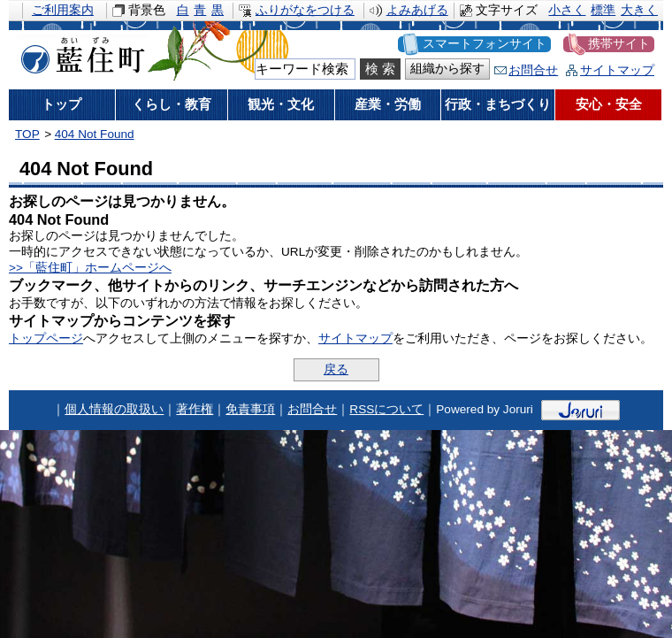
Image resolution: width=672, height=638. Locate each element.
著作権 (195, 409)
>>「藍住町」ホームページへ (90, 268)
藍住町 (80, 52)
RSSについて (386, 409)
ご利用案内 (63, 10)
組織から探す (447, 69)
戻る (336, 369)
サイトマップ (617, 70)
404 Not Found (95, 134)
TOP (27, 134)
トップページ (46, 338)
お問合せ (533, 70)
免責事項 (250, 409)
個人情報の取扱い (114, 409)
